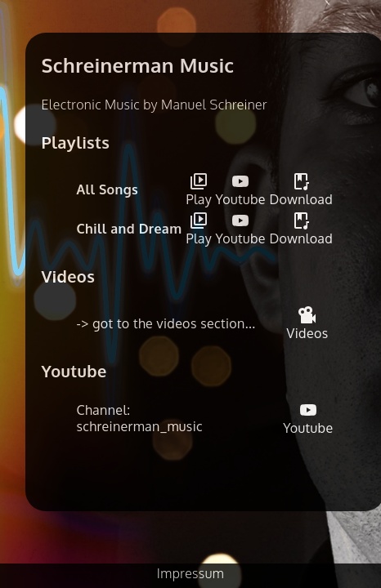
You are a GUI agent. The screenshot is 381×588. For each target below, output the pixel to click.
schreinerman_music (140, 426)
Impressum (190, 573)
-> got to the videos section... (166, 323)
